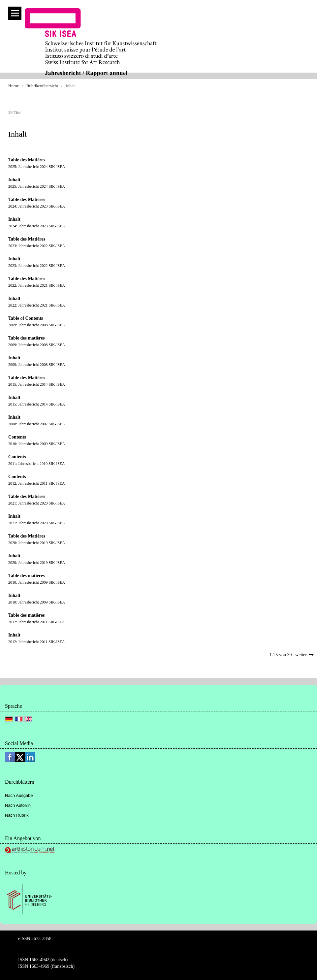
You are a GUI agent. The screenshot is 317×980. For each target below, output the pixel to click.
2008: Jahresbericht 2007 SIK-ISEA (37, 424)
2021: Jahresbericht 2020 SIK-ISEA (37, 503)
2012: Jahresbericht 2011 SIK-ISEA (37, 483)
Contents (17, 437)
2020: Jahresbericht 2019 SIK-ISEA (37, 543)
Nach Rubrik (17, 815)
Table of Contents (26, 318)
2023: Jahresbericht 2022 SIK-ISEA (37, 246)
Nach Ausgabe (19, 795)
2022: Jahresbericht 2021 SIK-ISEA (37, 285)
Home (14, 86)
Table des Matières (27, 160)
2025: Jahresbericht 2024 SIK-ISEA (37, 167)
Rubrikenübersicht (42, 86)
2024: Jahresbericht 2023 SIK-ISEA (37, 206)
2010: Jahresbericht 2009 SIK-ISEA (37, 444)
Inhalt (14, 180)
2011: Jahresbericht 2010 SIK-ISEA (37, 464)
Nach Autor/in (18, 805)
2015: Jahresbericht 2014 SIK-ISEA (37, 384)
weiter (301, 655)
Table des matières (26, 338)
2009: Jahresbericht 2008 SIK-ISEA (37, 325)
